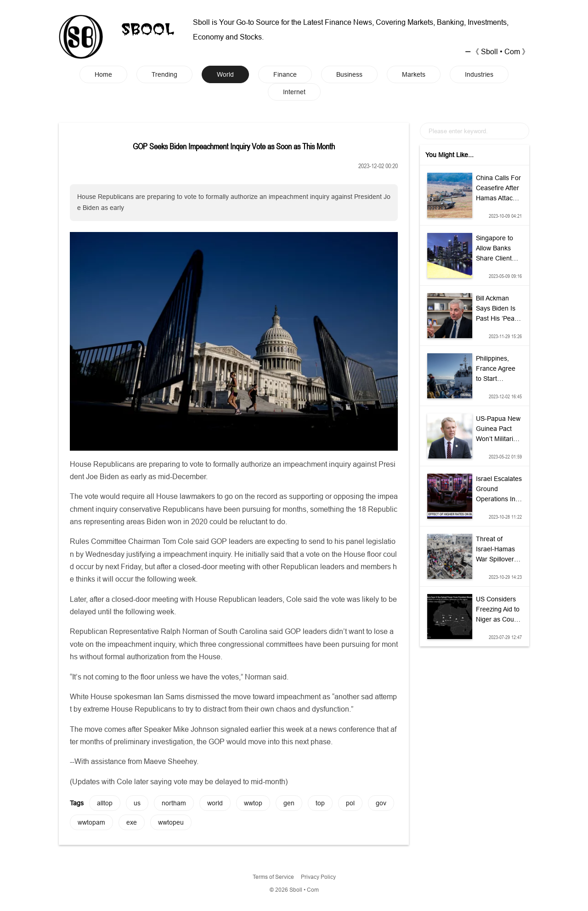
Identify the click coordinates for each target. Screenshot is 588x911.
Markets (414, 74)
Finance (285, 74)
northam (174, 803)
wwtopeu (171, 822)
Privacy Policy (318, 877)
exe (132, 822)
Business (349, 74)
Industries (479, 74)
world (215, 803)
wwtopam (91, 822)
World (225, 74)
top (320, 803)
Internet (294, 92)
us (137, 803)
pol (350, 803)
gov (381, 803)
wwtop (253, 803)
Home (103, 74)
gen (289, 803)
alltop (105, 803)
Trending (164, 74)
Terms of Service (273, 877)
